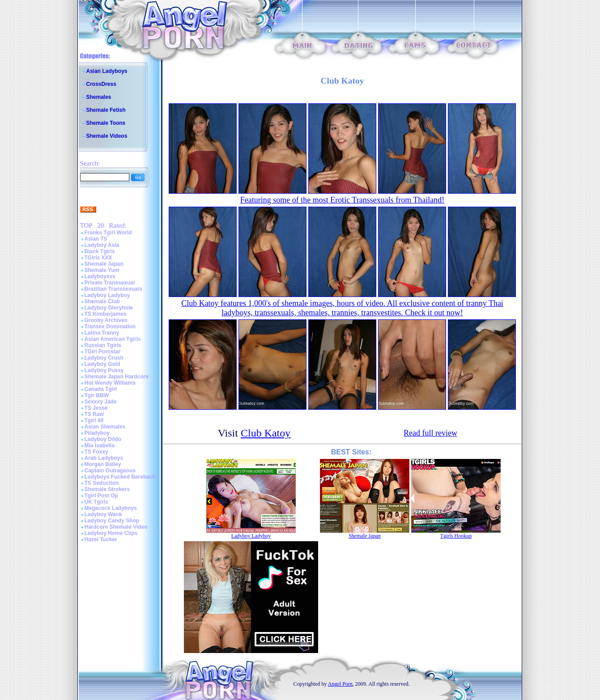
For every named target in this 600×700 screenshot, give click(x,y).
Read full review (430, 433)
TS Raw (94, 414)
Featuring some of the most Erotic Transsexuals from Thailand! (343, 200)
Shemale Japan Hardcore (117, 377)
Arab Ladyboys (104, 458)
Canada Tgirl (101, 389)
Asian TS (96, 239)
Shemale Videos (107, 136)
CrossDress (101, 84)
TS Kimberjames (106, 314)
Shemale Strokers (107, 489)
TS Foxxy (96, 452)
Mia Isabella (100, 445)
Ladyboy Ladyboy (107, 295)
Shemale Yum (102, 270)
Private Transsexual (110, 283)
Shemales (99, 97)
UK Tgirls (96, 502)
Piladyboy (97, 433)
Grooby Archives (106, 320)
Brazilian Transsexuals (113, 289)
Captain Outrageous (110, 471)
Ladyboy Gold (102, 364)
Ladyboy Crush (104, 358)
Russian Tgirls (103, 345)
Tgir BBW (97, 395)
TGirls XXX (98, 258)
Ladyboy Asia (102, 245)
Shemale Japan (104, 264)
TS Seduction (102, 483)
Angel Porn (340, 684)
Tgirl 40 (94, 420)
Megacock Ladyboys (111, 508)
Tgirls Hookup (456, 536)
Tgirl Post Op (101, 496)
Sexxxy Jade (101, 402)
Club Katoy (266, 433)
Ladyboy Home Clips (111, 533)
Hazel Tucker (101, 539)
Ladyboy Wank (103, 514)
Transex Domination (110, 327)
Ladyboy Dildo (103, 439)
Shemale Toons (106, 123)
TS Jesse (96, 408)
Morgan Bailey (103, 464)
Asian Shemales (105, 427)
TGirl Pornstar (103, 352)
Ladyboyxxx (100, 276)
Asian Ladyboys (107, 71)
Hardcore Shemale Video (116, 527)
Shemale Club (102, 301)
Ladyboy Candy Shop (112, 521)
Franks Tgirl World (108, 233)
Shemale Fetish (106, 110)
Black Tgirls (100, 251)
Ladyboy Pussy (104, 370)
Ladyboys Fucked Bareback (120, 477)
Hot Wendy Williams (110, 383)
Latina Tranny (102, 333)
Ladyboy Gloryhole (109, 308)
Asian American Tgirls (113, 339)
